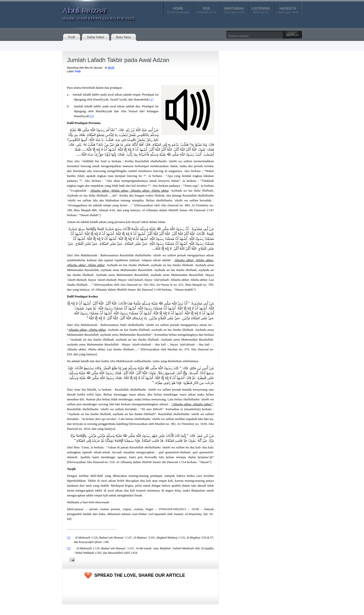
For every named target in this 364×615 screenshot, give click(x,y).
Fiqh (78, 71)
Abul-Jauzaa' (94, 12)
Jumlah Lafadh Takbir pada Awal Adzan (118, 60)
